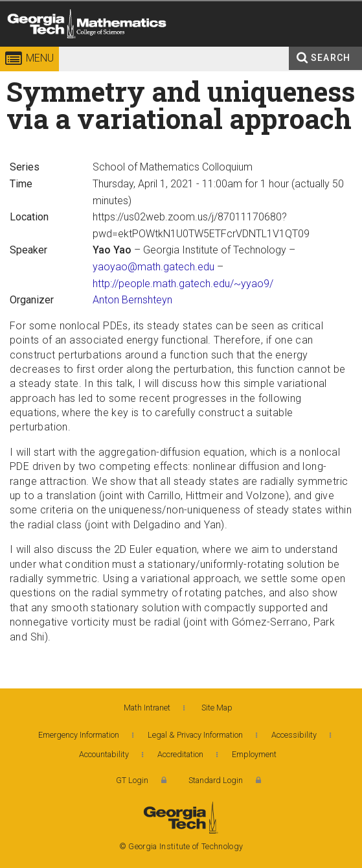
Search (331, 58)
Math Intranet (147, 708)
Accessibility (294, 735)
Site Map (217, 708)
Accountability (104, 754)
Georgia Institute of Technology (27, 48)
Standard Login (216, 780)
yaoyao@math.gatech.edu (153, 267)
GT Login (132, 780)
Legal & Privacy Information (195, 735)
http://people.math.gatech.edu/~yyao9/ (183, 284)
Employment (254, 754)
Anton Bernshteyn (132, 300)
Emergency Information (79, 735)
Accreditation (180, 754)
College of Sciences (176, 48)
